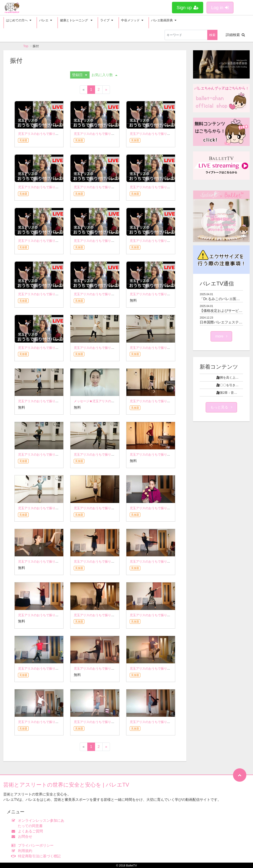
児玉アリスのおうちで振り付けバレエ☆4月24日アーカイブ (115, 561)
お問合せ (23, 837)
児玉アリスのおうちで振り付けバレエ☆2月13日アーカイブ (171, 722)
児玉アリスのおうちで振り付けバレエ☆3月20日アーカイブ (59, 668)
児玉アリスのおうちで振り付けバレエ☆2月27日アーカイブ (59, 722)
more (221, 336)
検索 (212, 35)
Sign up (188, 8)
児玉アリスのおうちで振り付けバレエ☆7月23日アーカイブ (115, 348)
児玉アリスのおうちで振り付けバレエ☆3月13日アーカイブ (115, 668)
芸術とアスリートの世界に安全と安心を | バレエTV (66, 785)
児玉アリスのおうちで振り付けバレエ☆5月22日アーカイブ (115, 508)
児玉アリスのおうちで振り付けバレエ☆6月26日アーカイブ (171, 401)
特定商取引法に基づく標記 (37, 856)
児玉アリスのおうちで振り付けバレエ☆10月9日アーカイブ (171, 134)
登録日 (80, 75)
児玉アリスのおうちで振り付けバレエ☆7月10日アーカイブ (171, 348)
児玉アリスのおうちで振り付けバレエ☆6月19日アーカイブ (59, 454)
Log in (220, 8)
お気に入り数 (104, 75)
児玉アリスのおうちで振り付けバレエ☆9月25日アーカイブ (115, 187)
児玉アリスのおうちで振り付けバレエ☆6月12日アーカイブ (115, 454)
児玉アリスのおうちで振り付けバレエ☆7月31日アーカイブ (59, 348)
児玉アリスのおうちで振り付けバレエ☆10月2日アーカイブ (59, 187)
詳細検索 (235, 35)
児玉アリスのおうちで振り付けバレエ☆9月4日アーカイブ (114, 241)
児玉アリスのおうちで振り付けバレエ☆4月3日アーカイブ (114, 615)
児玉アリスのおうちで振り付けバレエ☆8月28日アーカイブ (59, 294)
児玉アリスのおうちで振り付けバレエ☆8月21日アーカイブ (115, 294)
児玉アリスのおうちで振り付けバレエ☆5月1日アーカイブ (59, 561)
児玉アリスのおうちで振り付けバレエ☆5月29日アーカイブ (59, 508)
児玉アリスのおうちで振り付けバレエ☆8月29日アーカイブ (171, 241)
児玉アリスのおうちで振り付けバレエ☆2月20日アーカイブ (115, 722)
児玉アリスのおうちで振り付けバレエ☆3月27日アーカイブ (171, 615)
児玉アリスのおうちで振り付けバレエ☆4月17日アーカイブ (171, 561)
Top (26, 46)
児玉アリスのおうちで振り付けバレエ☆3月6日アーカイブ (170, 668)
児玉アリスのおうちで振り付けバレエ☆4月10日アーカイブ (59, 615)
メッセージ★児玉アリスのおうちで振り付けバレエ (110, 401)
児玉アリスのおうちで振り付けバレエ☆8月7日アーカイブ (170, 294)
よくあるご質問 (28, 831)
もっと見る (221, 407)
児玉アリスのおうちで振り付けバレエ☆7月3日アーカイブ (59, 401)
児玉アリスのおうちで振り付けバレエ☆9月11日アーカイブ (59, 241)
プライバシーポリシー (33, 845)
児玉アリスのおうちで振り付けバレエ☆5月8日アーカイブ (170, 508)
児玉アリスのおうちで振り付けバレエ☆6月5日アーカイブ (170, 454)
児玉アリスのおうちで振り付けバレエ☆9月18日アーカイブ (171, 187)
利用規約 (23, 851)
